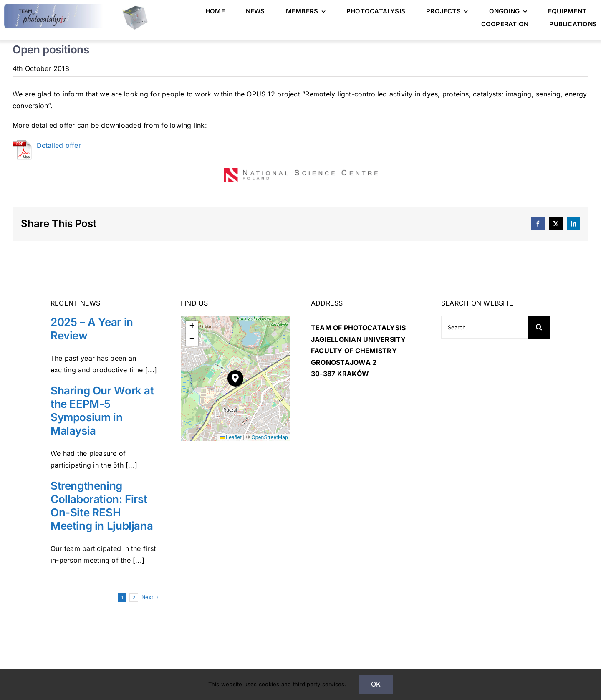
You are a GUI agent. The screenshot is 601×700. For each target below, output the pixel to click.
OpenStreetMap (270, 436)
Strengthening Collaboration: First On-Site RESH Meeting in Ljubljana (102, 505)
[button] (236, 377)
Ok (376, 684)
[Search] (539, 326)
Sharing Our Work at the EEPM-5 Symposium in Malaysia (102, 410)
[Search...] (484, 326)
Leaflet (231, 436)
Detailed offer (59, 144)
